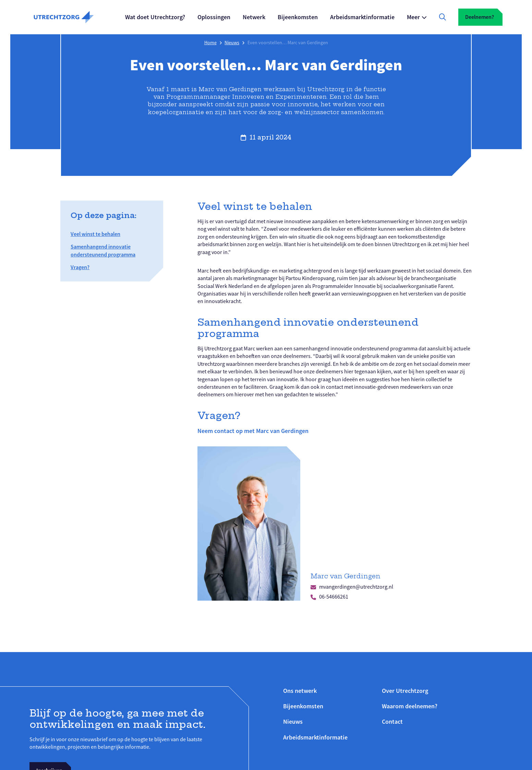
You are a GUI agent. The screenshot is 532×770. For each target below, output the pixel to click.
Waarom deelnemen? (410, 706)
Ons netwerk (300, 691)
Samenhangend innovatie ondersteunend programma (103, 250)
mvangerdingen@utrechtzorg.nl (356, 587)
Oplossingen (214, 17)
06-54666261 (334, 597)
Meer (413, 17)
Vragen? (80, 267)
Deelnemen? (480, 17)
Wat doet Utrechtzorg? (155, 17)
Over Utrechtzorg (405, 691)
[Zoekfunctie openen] (443, 17)
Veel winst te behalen (95, 234)
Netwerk (254, 17)
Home (210, 43)
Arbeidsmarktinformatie (362, 17)
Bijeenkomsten (298, 17)
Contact (392, 721)
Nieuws (232, 43)
